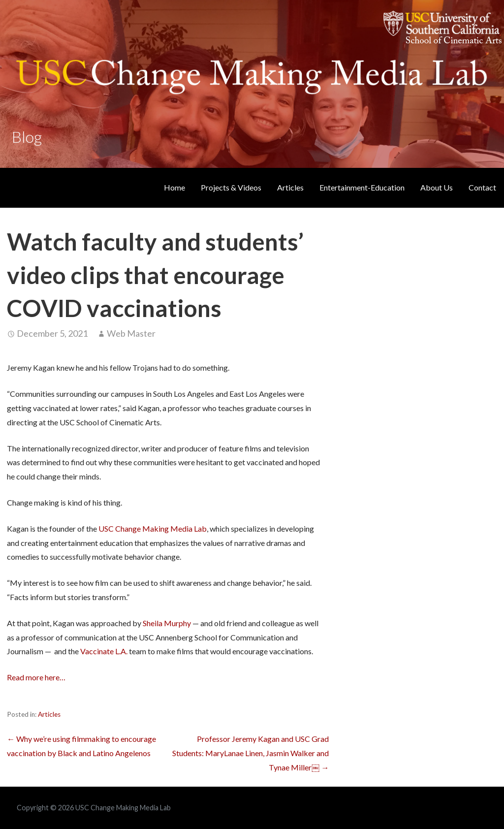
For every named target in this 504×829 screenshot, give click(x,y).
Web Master (131, 333)
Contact (482, 187)
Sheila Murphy (167, 623)
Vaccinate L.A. (104, 651)
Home (174, 187)
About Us (437, 187)
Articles (290, 187)
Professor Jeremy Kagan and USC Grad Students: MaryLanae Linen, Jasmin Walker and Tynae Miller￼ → (251, 753)
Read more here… (36, 677)
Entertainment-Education (362, 187)
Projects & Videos (231, 187)
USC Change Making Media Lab (153, 528)
